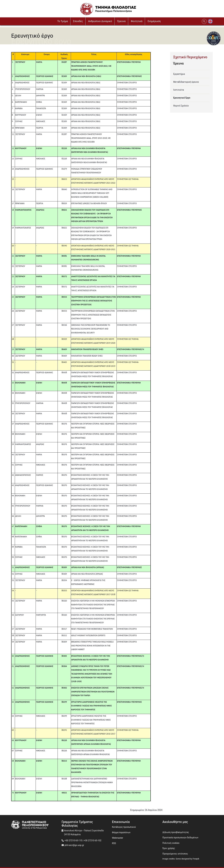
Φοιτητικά (137, 21)
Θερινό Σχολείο (181, 106)
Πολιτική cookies (171, 843)
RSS (114, 843)
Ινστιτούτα (179, 90)
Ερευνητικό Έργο (182, 98)
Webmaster (118, 838)
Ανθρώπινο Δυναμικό (100, 21)
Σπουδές (78, 21)
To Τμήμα (63, 21)
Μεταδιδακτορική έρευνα (186, 82)
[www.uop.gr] (36, 825)
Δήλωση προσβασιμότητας (176, 832)
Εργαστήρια (179, 74)
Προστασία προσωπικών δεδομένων (180, 838)
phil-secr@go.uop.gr (74, 845)
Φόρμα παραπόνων (121, 832)
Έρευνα (121, 21)
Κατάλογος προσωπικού (124, 827)
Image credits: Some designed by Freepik (181, 859)
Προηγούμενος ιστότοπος (175, 854)
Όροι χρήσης (169, 848)
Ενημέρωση (154, 21)
